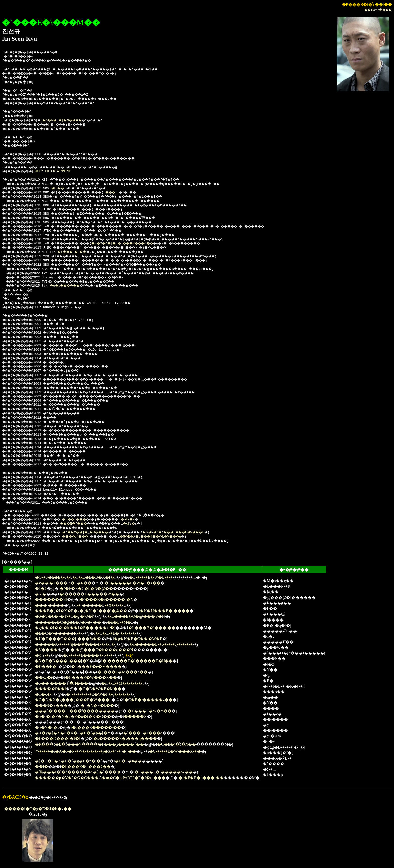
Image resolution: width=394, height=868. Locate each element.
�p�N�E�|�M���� (69, 120)
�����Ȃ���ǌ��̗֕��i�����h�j (76, 644)
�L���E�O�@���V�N (136, 616)
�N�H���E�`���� (165, 611)
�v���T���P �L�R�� (63, 583)
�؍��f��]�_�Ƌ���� (95, 532)
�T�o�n (44, 694)
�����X (135, 716)
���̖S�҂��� (51, 705)
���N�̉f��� (82, 524)
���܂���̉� (49, 605)
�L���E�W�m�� (150, 711)
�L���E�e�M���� (96, 666)
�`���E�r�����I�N (107, 600)
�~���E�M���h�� (122, 672)
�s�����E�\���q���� (161, 644)
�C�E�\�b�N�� (177, 744)
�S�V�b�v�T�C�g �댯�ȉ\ (65, 616)
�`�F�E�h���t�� (201, 778)
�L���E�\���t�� (152, 628)
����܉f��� (84, 537)
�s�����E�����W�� (89, 594)
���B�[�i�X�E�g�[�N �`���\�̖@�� (81, 611)
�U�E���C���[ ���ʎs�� (68, 639)
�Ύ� (41, 594)
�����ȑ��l (50, 689)
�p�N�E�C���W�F (138, 639)
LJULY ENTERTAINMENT (56, 171)
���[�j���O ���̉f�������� (75, 711)
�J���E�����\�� (88, 655)
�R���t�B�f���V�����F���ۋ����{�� (90, 744)
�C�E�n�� (128, 761)
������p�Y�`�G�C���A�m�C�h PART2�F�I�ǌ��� (100, 778)
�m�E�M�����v (123, 683)
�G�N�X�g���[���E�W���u (197, 532)
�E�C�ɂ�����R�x (59, 633)
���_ (124, 193)
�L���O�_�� (78, 252)
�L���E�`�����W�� (164, 772)
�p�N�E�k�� (97, 705)
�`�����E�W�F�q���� (98, 694)
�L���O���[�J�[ (58, 739)
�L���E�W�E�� (151, 577)
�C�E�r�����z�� (149, 700)
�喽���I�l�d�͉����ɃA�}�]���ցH (78, 772)
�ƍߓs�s (144, 520)
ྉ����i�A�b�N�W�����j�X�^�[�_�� (86, 751)
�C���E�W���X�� (91, 677)
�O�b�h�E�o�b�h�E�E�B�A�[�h (76, 577)
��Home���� (378, 10)
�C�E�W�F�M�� (100, 689)
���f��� (82, 520)
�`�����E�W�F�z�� (132, 583)
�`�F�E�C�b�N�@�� (86, 588)
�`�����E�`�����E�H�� (138, 661)
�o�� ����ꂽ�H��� (62, 683)
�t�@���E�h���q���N (102, 650)
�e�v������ (71, 286)
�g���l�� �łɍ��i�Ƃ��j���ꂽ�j (75, 628)
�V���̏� (46, 650)
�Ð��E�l (47, 666)
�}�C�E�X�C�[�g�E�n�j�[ (68, 761)
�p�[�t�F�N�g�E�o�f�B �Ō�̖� (73, 716)
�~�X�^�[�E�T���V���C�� (137, 244)
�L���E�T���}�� (86, 767)
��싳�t (43, 677)
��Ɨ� (42, 767)
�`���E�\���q (143, 733)
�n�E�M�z (120, 622)
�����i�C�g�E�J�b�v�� (68, 622)
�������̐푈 (51, 600)
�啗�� (63, 188)
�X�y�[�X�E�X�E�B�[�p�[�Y (73, 733)
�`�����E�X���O (102, 605)
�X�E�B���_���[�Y (62, 661)
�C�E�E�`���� (116, 633)
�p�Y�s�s (47, 728)
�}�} (41, 588)
